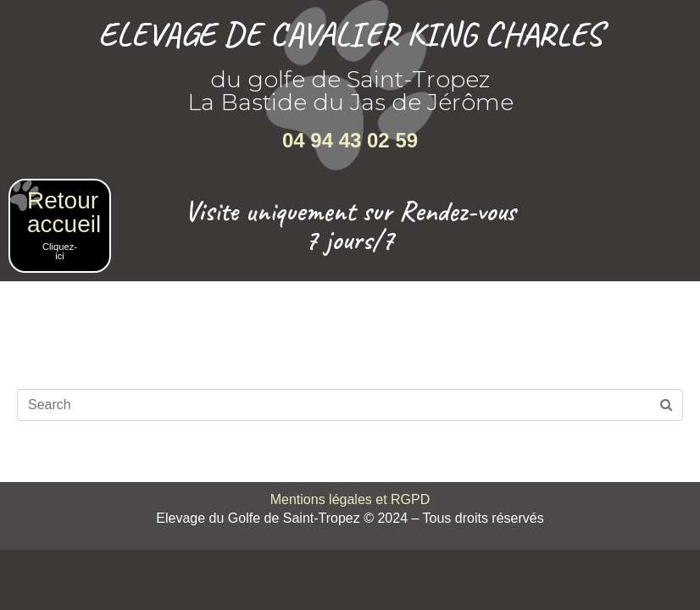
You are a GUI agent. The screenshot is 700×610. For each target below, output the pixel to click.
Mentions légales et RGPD (350, 499)
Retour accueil (64, 212)
